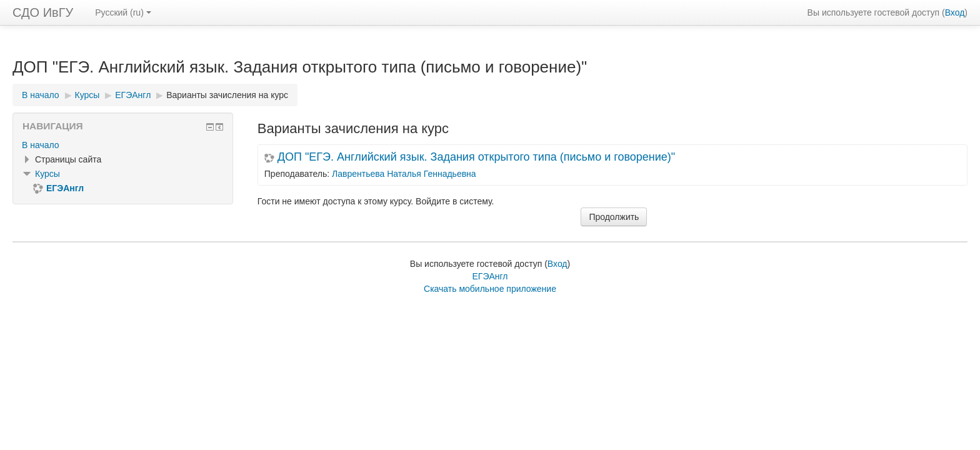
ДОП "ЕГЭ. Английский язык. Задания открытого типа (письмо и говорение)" (476, 157)
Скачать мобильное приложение (490, 289)
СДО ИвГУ (43, 12)
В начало (41, 145)
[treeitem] (123, 145)
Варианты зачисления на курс (227, 95)
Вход (955, 12)
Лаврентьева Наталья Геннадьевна (404, 174)
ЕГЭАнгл (490, 276)
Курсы (47, 174)
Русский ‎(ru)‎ (123, 12)
